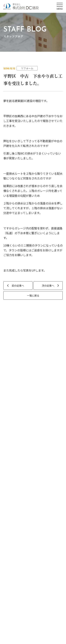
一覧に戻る (33, 295)
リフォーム (27, 68)
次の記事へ (48, 286)
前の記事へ (18, 286)
